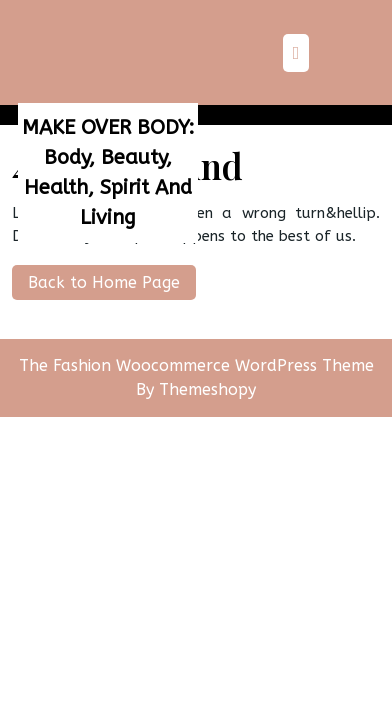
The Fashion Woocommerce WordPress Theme (196, 365)
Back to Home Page (96, 278)
